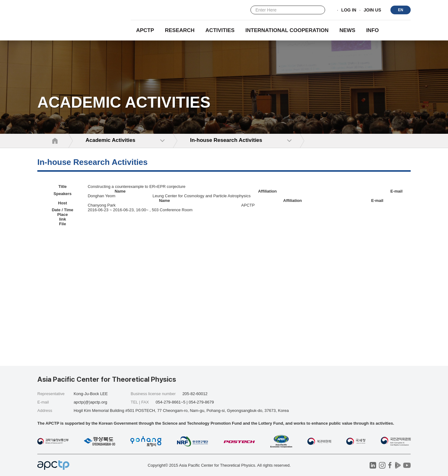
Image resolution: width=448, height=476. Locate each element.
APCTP (145, 30)
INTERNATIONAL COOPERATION (287, 30)
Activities (220, 30)
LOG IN (349, 10)
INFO (373, 30)
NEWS (347, 30)
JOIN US (372, 10)
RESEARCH (180, 30)
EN (401, 10)
